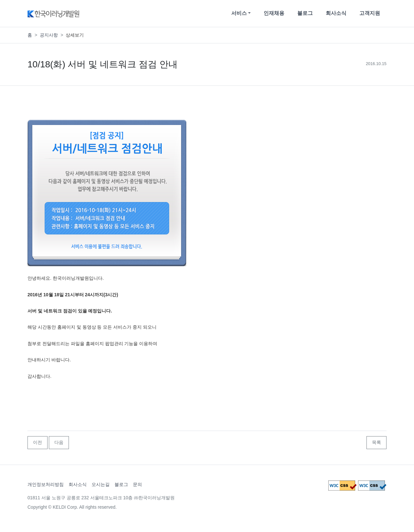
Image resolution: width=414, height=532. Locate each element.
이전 (38, 442)
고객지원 (370, 13)
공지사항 (49, 35)
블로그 (305, 13)
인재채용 (274, 13)
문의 (137, 484)
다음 (59, 442)
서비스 (239, 13)
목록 (376, 442)
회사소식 (336, 13)
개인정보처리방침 (46, 484)
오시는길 (101, 484)
